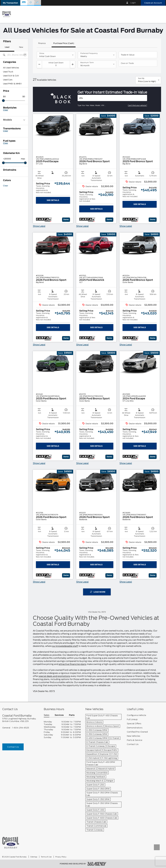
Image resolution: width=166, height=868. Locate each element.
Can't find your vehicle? (138, 105)
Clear (6, 110)
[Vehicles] (112, 98)
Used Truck (8, 72)
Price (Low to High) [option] (147, 81)
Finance (42, 43)
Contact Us (13, 747)
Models (14, 120)
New (21, 47)
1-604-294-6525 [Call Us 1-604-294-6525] (21, 728)
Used (7, 47)
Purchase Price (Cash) (64, 43)
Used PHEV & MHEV (12, 84)
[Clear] (25, 55)
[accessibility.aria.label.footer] (97, 864)
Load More (98, 592)
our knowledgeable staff (65, 646)
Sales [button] (47, 715)
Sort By (141, 78)
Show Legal (39, 226)
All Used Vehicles (11, 68)
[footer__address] (21, 720)
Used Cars (8, 80)
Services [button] (59, 715)
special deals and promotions (54, 676)
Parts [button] (72, 715)
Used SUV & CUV (11, 76)
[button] (10, 3)
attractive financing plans (72, 664)
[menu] (160, 14)
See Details (53, 200)
